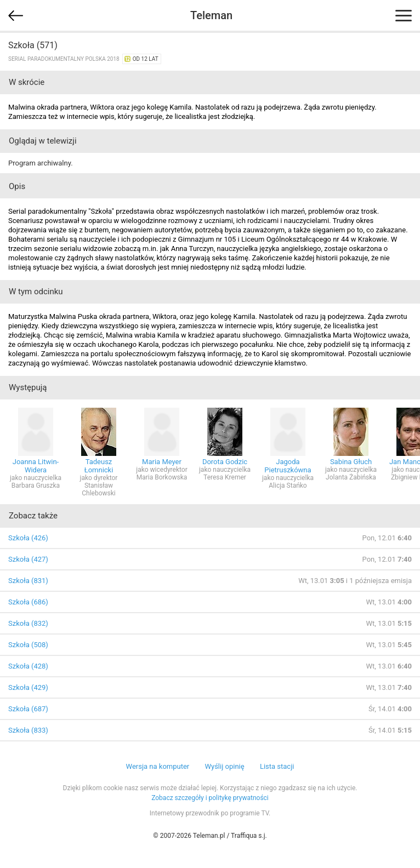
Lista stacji (277, 766)
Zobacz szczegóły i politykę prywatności (210, 798)
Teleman (211, 15)
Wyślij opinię (224, 766)
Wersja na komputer (158, 766)
